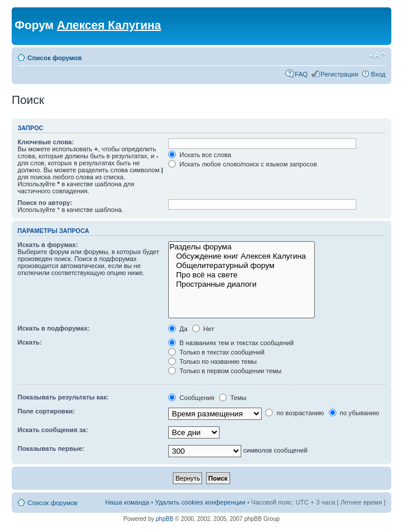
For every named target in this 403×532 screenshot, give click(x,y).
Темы (233, 398)
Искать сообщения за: (53, 430)
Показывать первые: (51, 448)
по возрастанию (294, 413)
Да (178, 329)
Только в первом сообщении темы (225, 371)
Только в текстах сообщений (216, 352)
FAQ (301, 74)
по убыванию (354, 413)
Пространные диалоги (242, 284)
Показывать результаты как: (63, 397)
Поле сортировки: (46, 411)
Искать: (29, 342)
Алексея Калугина (109, 25)
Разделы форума (242, 247)
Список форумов (55, 58)
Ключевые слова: (46, 142)
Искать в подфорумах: (54, 328)
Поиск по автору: (45, 203)
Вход (378, 74)
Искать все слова (200, 155)
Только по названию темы (212, 361)
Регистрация (339, 74)
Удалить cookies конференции (201, 502)
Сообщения (191, 398)
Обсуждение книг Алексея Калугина (242, 256)
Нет (203, 329)
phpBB (165, 519)
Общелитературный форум (242, 266)
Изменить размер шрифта (377, 55)
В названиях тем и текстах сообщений (231, 343)
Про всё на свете (242, 275)
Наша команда (127, 502)
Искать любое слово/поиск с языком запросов (242, 164)
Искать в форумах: (48, 245)
